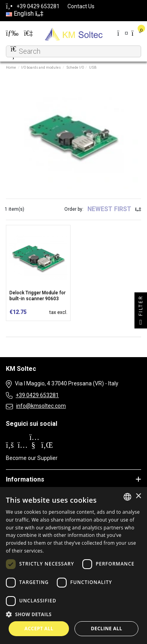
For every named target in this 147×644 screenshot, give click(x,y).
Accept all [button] (39, 628)
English (24, 14)
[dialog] (73, 566)
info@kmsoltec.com (41, 406)
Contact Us (81, 6)
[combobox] (127, 497)
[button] (73, 614)
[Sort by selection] (114, 209)
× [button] (138, 496)
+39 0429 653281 (37, 395)
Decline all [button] (107, 628)
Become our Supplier (32, 458)
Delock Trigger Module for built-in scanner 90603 (37, 296)
